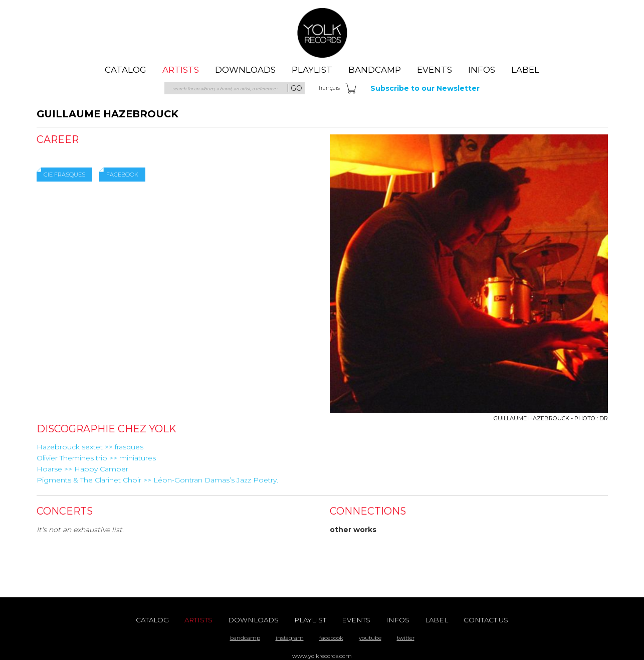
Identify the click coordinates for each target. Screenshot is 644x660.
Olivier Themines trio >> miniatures (96, 458)
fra (329, 88)
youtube (370, 638)
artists (181, 70)
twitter (406, 638)
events (435, 70)
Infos (482, 70)
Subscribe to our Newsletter (425, 88)
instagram (290, 638)
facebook (331, 638)
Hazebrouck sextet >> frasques (90, 447)
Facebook (122, 175)
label (525, 70)
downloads (245, 70)
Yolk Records (322, 33)
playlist (312, 70)
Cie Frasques (64, 175)
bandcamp (245, 638)
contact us (486, 620)
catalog (126, 70)
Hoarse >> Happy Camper (82, 469)
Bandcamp (375, 70)
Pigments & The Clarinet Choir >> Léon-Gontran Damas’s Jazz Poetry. (157, 480)
